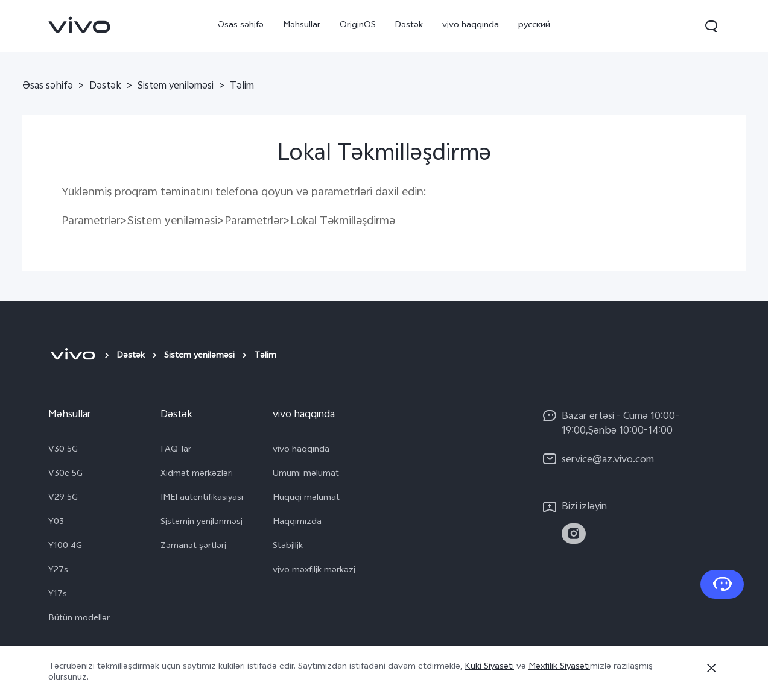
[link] (80, 25)
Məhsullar (302, 26)
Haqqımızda (297, 523)
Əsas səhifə (241, 26)
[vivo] (73, 356)
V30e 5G (65, 475)
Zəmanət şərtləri (193, 547)
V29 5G (63, 499)
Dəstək (409, 26)
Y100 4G (65, 547)
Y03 (56, 523)
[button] (711, 26)
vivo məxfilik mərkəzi (314, 571)
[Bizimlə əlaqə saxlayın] (722, 584)
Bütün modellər (79, 619)
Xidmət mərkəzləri (197, 475)
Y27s (58, 571)
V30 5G (63, 450)
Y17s (58, 595)
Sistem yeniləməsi (176, 87)
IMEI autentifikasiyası (202, 499)
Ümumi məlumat (306, 475)
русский (534, 26)
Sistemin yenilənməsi (202, 523)
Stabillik (288, 547)
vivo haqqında (471, 26)
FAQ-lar (176, 450)
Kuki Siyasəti (489, 667)
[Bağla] (711, 668)
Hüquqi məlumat (306, 499)
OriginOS (358, 26)
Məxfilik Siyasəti (559, 667)
